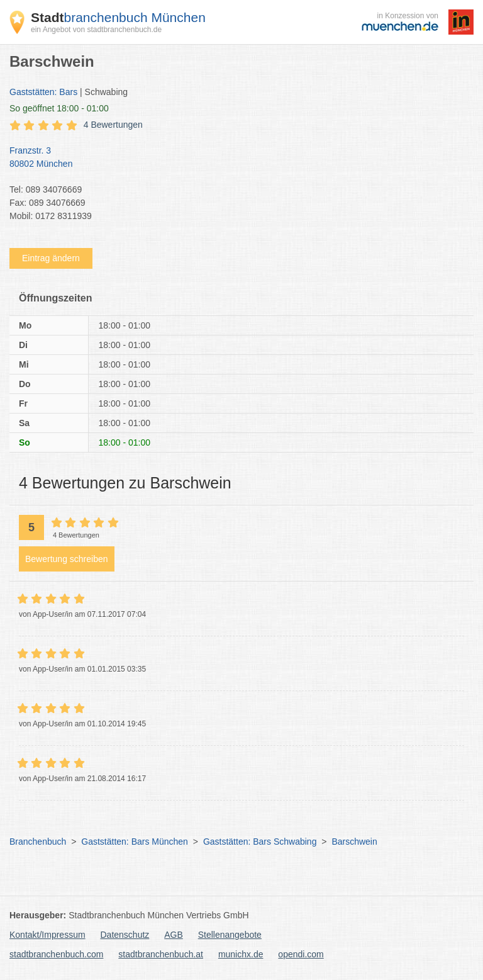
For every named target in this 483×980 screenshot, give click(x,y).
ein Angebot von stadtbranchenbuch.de (96, 30)
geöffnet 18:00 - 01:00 (59, 108)
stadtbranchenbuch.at (161, 954)
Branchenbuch (38, 842)
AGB (174, 935)
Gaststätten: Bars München (135, 842)
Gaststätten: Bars (43, 92)
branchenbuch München (118, 17)
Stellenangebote (230, 935)
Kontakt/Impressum (47, 935)
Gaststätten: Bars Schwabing (260, 842)
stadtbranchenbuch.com (56, 954)
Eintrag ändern (51, 258)
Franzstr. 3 (235, 158)
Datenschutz (125, 935)
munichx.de (241, 954)
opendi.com (301, 954)
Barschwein (354, 842)
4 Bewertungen (113, 125)
